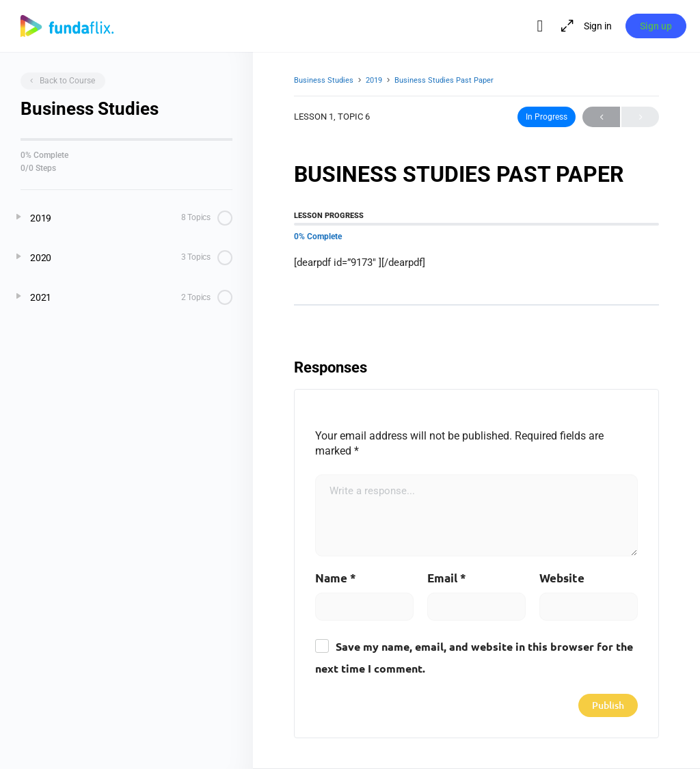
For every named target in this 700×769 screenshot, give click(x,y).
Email (447, 579)
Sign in (597, 26)
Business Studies (324, 80)
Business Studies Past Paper (444, 80)
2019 (374, 80)
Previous (601, 117)
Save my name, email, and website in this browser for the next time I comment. (474, 659)
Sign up (656, 26)
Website (562, 579)
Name (336, 579)
